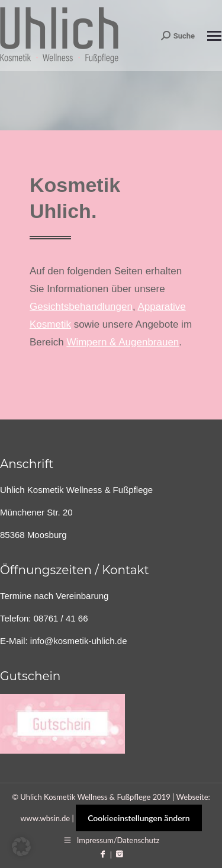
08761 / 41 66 (61, 618)
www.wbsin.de (45, 818)
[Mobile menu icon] (214, 36)
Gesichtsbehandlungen (81, 307)
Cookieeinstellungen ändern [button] (139, 818)
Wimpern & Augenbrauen (123, 342)
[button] (21, 847)
